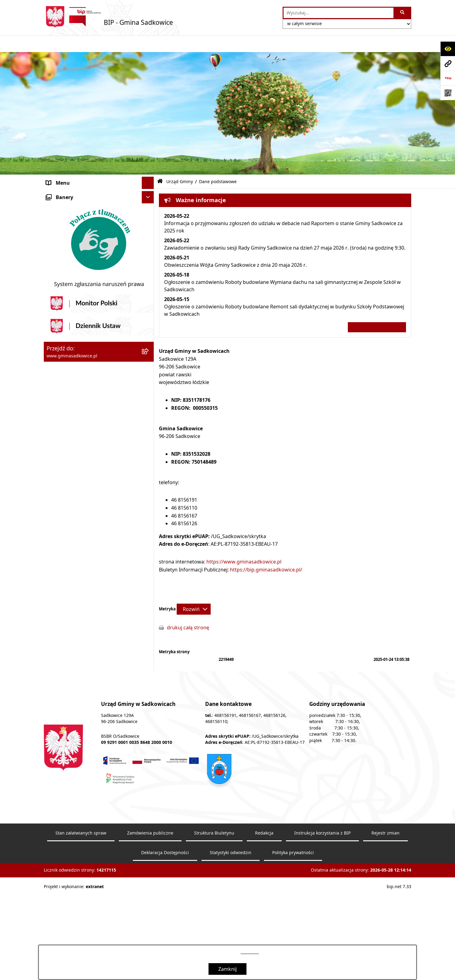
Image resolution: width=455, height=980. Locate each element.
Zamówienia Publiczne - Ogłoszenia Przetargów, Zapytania (87, 332)
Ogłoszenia (59, 429)
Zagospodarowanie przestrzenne (85, 405)
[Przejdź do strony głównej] (108, 17)
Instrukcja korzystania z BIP (78, 527)
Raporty (55, 564)
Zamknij (228, 969)
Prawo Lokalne (63, 316)
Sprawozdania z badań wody (79, 441)
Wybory (55, 478)
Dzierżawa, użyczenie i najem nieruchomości (80, 389)
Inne (51, 490)
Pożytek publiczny (67, 348)
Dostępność (60, 552)
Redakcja (57, 539)
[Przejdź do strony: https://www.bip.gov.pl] (448, 78)
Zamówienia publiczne (150, 916)
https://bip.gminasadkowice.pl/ (266, 553)
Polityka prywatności (293, 936)
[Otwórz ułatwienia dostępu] (448, 49)
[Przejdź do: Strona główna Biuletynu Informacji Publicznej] (160, 165)
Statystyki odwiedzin (231, 936)
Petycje (55, 515)
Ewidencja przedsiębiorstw (77, 417)
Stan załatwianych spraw (81, 916)
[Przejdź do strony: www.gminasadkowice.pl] (448, 63)
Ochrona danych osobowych (79, 466)
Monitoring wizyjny (68, 576)
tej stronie (250, 952)
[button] (149, 179)
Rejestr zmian (385, 916)
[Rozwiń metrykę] (194, 592)
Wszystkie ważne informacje (377, 310)
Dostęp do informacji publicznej (83, 503)
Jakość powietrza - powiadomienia (86, 454)
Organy (55, 191)
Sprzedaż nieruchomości (75, 373)
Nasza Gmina (62, 179)
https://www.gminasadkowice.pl (244, 545)
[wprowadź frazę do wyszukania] (338, 13)
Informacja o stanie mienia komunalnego (94, 360)
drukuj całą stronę (188, 611)
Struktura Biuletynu (214, 916)
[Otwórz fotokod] (448, 93)
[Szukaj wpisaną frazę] (403, 13)
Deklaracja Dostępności (165, 936)
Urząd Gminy (61, 203)
